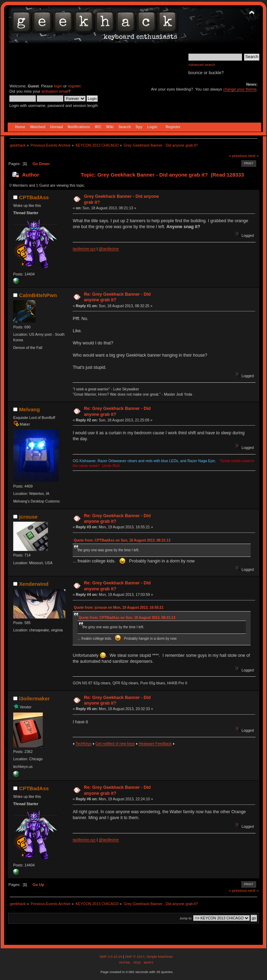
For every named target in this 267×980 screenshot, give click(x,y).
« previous (238, 156)
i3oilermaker (34, 698)
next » (253, 156)
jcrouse (28, 517)
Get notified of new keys (115, 744)
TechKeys (83, 744)
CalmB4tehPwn (38, 295)
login (58, 86)
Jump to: (186, 918)
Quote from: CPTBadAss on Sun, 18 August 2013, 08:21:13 (122, 540)
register (74, 86)
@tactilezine (109, 249)
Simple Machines (160, 956)
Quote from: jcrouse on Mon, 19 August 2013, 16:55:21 (119, 608)
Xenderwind (34, 584)
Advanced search (202, 65)
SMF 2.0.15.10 (111, 956)
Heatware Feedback (155, 744)
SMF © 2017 (135, 956)
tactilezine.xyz (84, 249)
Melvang (30, 409)
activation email (55, 91)
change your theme (240, 89)
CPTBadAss (34, 197)
